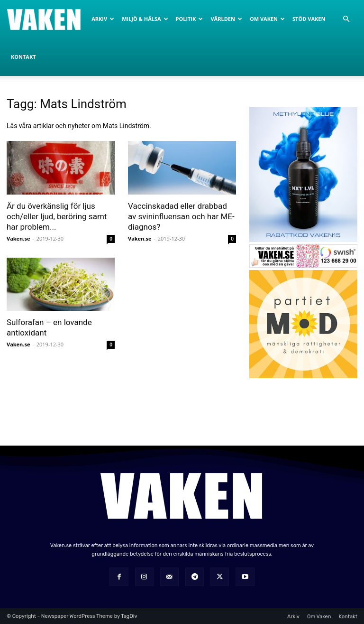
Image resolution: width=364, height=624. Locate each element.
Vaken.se (18, 238)
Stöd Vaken (309, 19)
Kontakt (23, 57)
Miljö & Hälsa (145, 19)
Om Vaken (267, 19)
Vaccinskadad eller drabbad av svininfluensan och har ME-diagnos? (181, 216)
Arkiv (103, 19)
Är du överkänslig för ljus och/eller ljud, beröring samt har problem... (57, 216)
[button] (346, 19)
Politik (190, 19)
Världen (226, 19)
